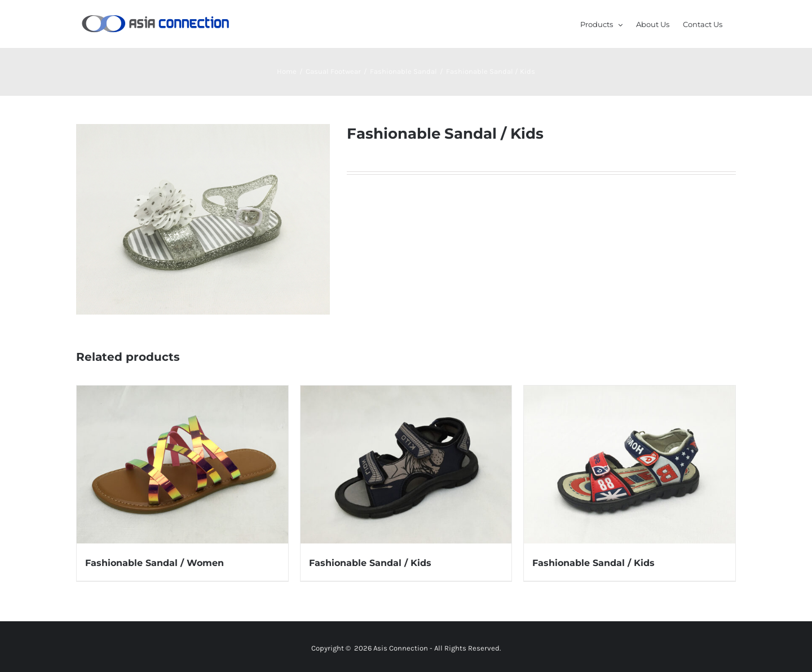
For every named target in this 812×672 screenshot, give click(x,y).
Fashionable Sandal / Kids (370, 563)
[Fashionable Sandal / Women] (182, 465)
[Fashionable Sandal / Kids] (406, 465)
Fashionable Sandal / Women (155, 563)
